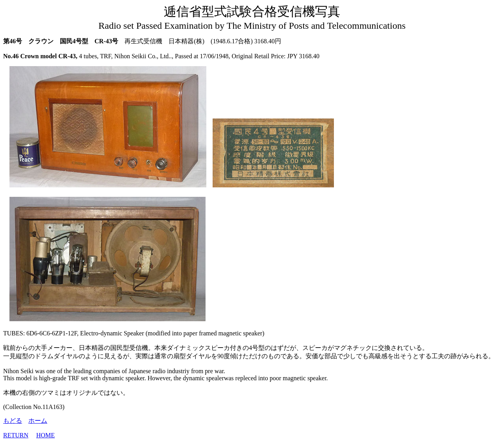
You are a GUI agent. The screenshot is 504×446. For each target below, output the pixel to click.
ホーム (38, 421)
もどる (13, 421)
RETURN (16, 435)
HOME (45, 435)
